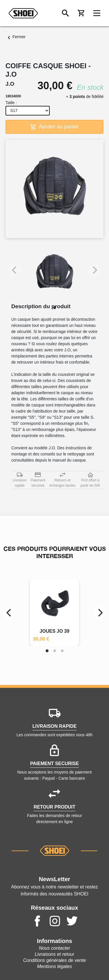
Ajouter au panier (54, 127)
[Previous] (9, 613)
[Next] (100, 613)
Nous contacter (55, 948)
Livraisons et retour (54, 954)
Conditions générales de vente (54, 960)
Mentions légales (54, 966)
